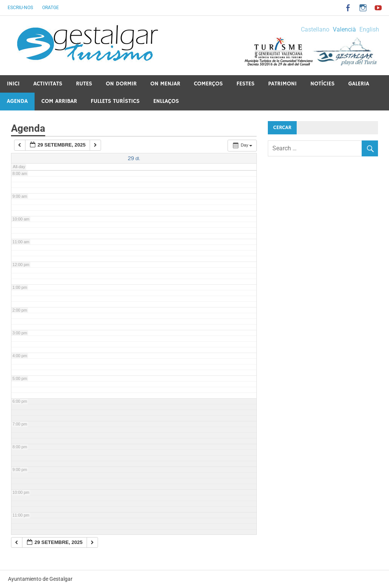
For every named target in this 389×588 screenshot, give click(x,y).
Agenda (17, 101)
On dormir (121, 84)
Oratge (51, 8)
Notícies (323, 84)
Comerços (208, 84)
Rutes (84, 84)
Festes (246, 84)
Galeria (359, 84)
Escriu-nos (20, 8)
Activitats (48, 84)
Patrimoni (282, 84)
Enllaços (166, 101)
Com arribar (59, 101)
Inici (13, 84)
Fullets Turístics (115, 101)
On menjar (165, 84)
